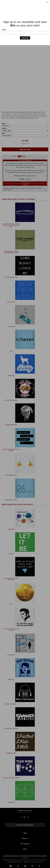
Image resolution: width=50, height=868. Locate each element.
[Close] (47, 2)
